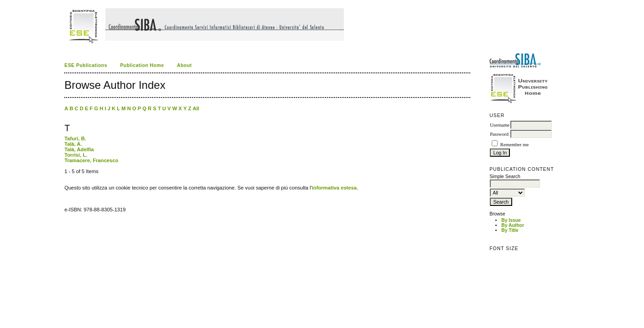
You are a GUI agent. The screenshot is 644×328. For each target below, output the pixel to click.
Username (500, 125)
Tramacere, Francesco (91, 160)
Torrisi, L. (76, 155)
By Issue (511, 220)
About (184, 65)
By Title (510, 230)
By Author (513, 225)
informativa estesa (334, 188)
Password (499, 134)
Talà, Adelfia (79, 149)
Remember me (514, 145)
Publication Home (142, 65)
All (196, 108)
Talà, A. (73, 144)
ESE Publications (86, 65)
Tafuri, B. (75, 138)
